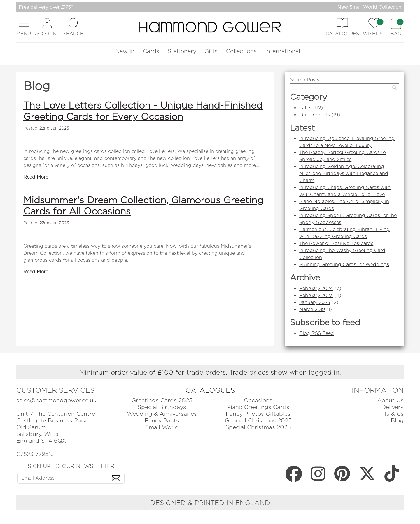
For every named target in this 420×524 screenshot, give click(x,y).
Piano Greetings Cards (258, 407)
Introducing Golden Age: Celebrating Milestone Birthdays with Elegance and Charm (344, 173)
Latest (306, 108)
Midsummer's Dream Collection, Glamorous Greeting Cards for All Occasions (143, 206)
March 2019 (312, 309)
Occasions (258, 400)
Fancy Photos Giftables (258, 414)
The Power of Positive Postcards (336, 243)
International (283, 51)
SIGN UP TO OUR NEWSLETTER (71, 466)
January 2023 (315, 302)
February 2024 (316, 288)
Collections (241, 51)
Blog (397, 421)
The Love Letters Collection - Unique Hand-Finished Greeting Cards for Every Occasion (143, 111)
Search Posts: (305, 80)
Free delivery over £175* (46, 7)
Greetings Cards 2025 (162, 400)
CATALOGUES (210, 390)
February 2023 (316, 295)
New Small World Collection (369, 7)
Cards (151, 51)
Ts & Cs (394, 414)
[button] (24, 27)
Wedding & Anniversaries (162, 414)
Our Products (315, 115)
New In (125, 51)
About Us (390, 400)
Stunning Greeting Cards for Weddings (344, 264)
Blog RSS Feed (317, 333)
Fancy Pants (162, 421)
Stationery (182, 51)
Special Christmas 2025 (258, 427)
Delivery (393, 407)
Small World (162, 427)
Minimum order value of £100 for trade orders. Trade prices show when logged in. (210, 372)
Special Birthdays (162, 407)
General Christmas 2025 (258, 421)
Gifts (211, 51)
